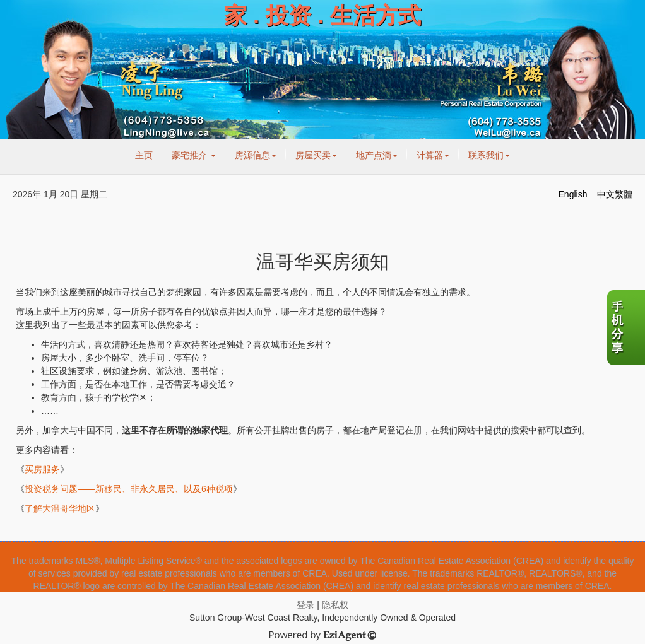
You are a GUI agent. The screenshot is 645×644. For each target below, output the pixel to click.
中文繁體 (615, 194)
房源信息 (256, 155)
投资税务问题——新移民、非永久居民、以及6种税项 (129, 489)
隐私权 (335, 605)
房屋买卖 (316, 155)
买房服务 (42, 469)
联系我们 (489, 155)
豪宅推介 (194, 155)
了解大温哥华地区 (60, 508)
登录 (305, 605)
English (573, 194)
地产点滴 (377, 155)
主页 (144, 155)
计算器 (433, 155)
